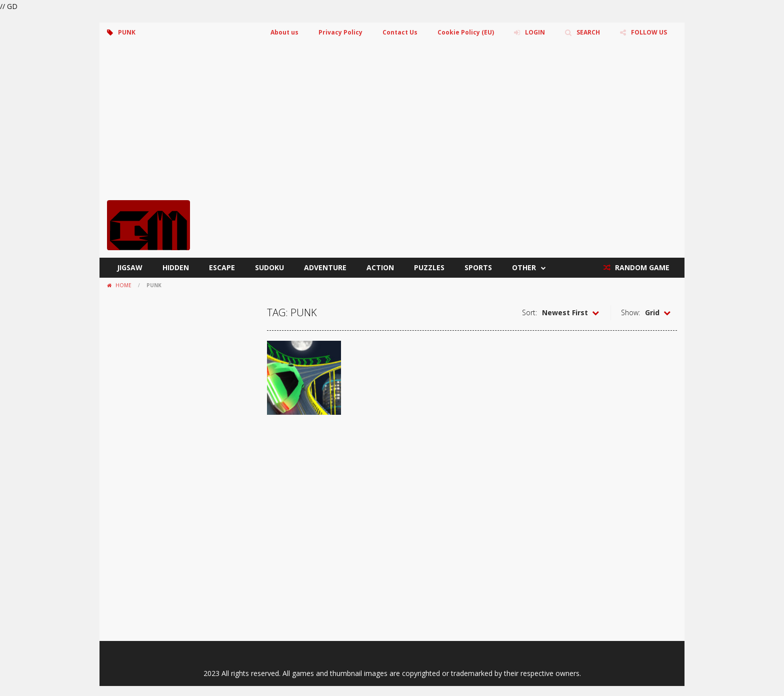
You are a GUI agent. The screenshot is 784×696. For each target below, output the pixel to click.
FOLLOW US (649, 32)
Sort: (529, 312)
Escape (222, 267)
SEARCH (588, 32)
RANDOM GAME (641, 267)
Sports (478, 267)
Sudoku (269, 267)
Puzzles (429, 267)
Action (380, 267)
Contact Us (400, 32)
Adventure (325, 267)
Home (123, 285)
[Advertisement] (392, 125)
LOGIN (535, 32)
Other (524, 267)
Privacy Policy (340, 32)
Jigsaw (130, 267)
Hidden (176, 267)
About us (284, 32)
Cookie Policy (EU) (466, 32)
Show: (630, 312)
